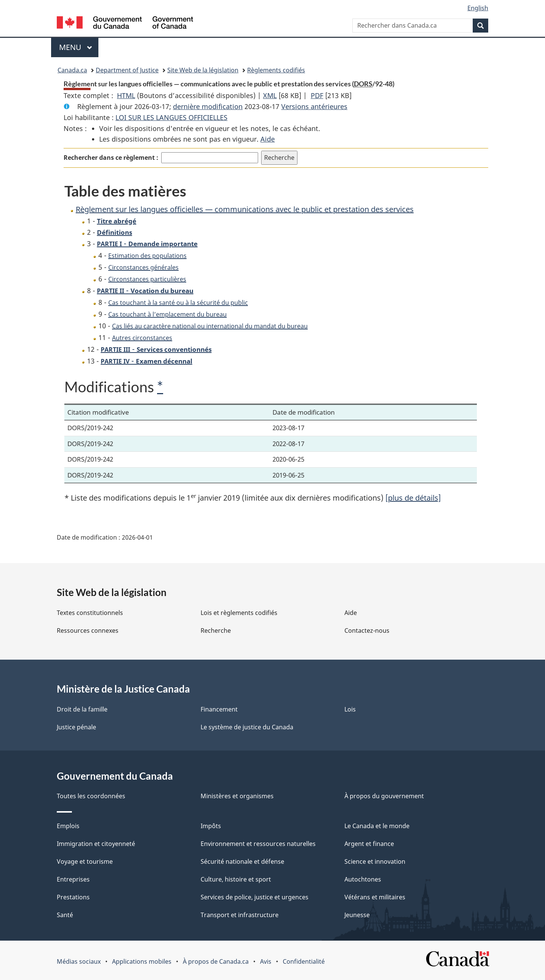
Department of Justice (127, 70)
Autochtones (363, 879)
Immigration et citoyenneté (96, 844)
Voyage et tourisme (85, 861)
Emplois (68, 826)
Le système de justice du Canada (247, 727)
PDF (317, 95)
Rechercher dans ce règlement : (111, 158)
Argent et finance (369, 844)
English (478, 8)
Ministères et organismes (237, 796)
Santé (65, 915)
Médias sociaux (79, 961)
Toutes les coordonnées (91, 796)
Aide (268, 139)
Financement (219, 709)
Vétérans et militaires (375, 897)
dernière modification (208, 106)
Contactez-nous (367, 630)
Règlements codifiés (276, 70)
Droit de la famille (82, 709)
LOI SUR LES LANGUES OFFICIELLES (171, 117)
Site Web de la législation (203, 70)
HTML (126, 95)
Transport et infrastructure (240, 915)
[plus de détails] (413, 498)
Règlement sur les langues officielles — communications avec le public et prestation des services (245, 209)
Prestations (73, 897)
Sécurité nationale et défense (242, 861)
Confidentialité (304, 961)
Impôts (211, 826)
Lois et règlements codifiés (239, 613)
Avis (266, 961)
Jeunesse (357, 915)
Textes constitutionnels (90, 613)
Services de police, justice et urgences (255, 897)
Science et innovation (375, 861)
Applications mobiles (142, 961)
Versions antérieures (314, 106)
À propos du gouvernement (384, 796)
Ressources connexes (88, 630)
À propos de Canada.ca (216, 961)
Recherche (216, 630)
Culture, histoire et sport (236, 879)
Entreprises (73, 879)
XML (270, 95)
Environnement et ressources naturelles (258, 844)
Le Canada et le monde (377, 826)
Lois (350, 709)
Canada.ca (72, 70)
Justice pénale (76, 727)
